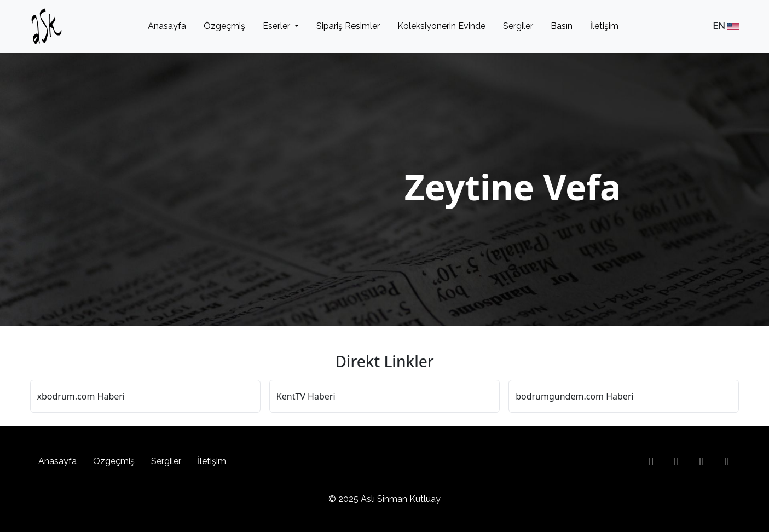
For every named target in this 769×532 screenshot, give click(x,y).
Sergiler (518, 26)
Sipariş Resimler (348, 26)
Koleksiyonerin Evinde (441, 26)
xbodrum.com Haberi (81, 396)
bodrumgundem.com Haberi (574, 396)
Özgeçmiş (224, 26)
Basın (562, 26)
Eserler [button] (277, 26)
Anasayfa (167, 26)
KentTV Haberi (306, 396)
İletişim (604, 26)
